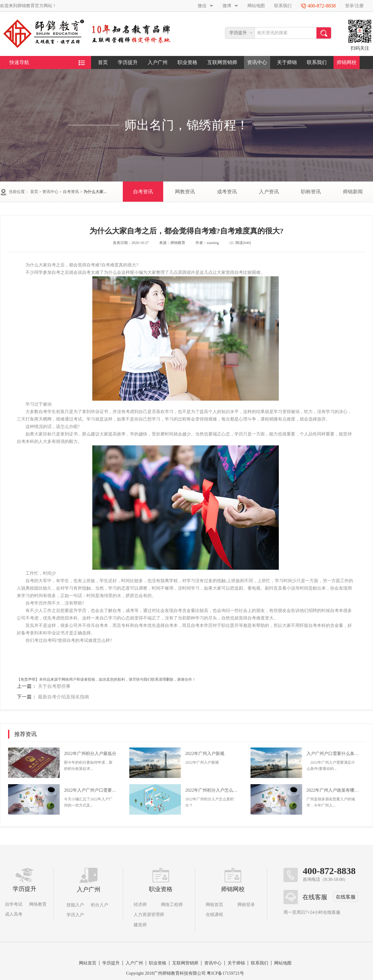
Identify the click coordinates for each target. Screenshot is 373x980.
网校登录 (246, 905)
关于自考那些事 (54, 686)
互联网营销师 (222, 62)
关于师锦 (287, 62)
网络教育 (38, 904)
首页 (103, 62)
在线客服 (346, 897)
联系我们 (283, 6)
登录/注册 (354, 6)
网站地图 (256, 6)
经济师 (140, 905)
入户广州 (158, 62)
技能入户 (75, 905)
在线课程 (214, 915)
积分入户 (99, 905)
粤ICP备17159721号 (225, 973)
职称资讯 (311, 192)
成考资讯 (227, 192)
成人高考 (14, 914)
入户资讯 (269, 192)
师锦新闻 (353, 192)
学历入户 (75, 915)
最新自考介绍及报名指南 (64, 697)
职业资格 (187, 62)
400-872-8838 (329, 871)
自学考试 (14, 904)
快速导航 (47, 62)
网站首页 (88, 963)
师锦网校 (347, 62)
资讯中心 (257, 62)
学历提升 (128, 62)
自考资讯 (71, 192)
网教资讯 (185, 192)
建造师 (140, 925)
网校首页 (214, 905)
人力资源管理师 (149, 915)
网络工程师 (172, 905)
